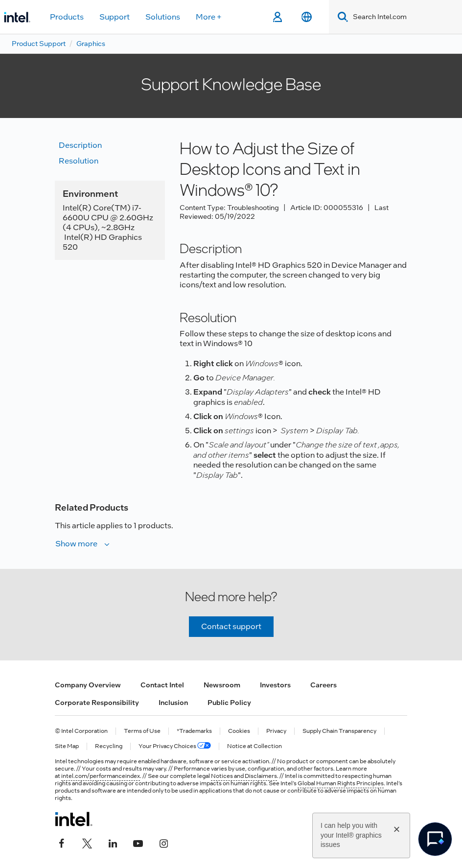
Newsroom (222, 685)
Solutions (163, 17)
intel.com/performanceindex (101, 776)
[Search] (341, 17)
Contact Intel (162, 685)
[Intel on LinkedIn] (113, 843)
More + (209, 17)
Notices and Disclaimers (244, 776)
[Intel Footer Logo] (74, 819)
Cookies (239, 731)
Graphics (91, 44)
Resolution (79, 161)
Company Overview (88, 685)
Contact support (231, 626)
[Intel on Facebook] (62, 843)
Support (115, 17)
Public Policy (229, 703)
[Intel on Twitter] (87, 843)
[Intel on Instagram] (163, 843)
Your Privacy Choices (175, 746)
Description (80, 145)
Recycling (109, 746)
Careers (323, 685)
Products (67, 17)
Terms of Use (142, 731)
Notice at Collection (254, 746)
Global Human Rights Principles (341, 783)
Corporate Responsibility (97, 703)
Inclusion (173, 703)
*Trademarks (194, 731)
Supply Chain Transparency (339, 731)
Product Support (39, 44)
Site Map (67, 746)
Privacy (276, 731)
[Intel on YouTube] (138, 843)
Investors (275, 685)
